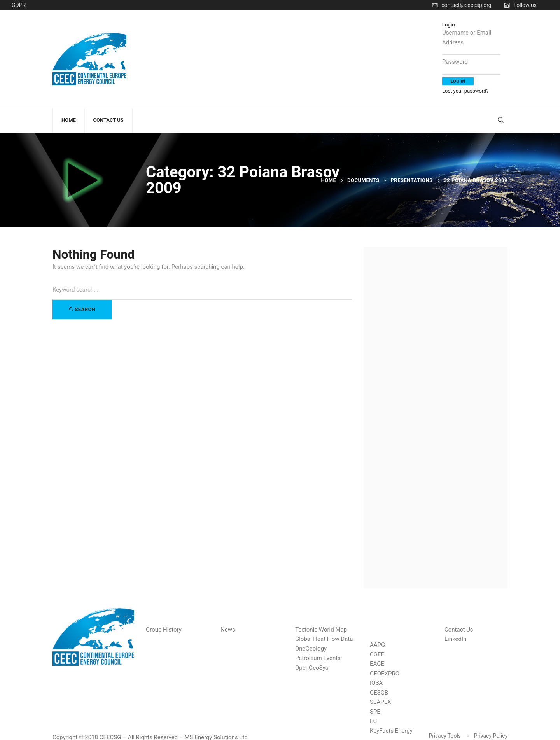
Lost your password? (465, 91)
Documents (363, 180)
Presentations (411, 180)
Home (329, 180)
